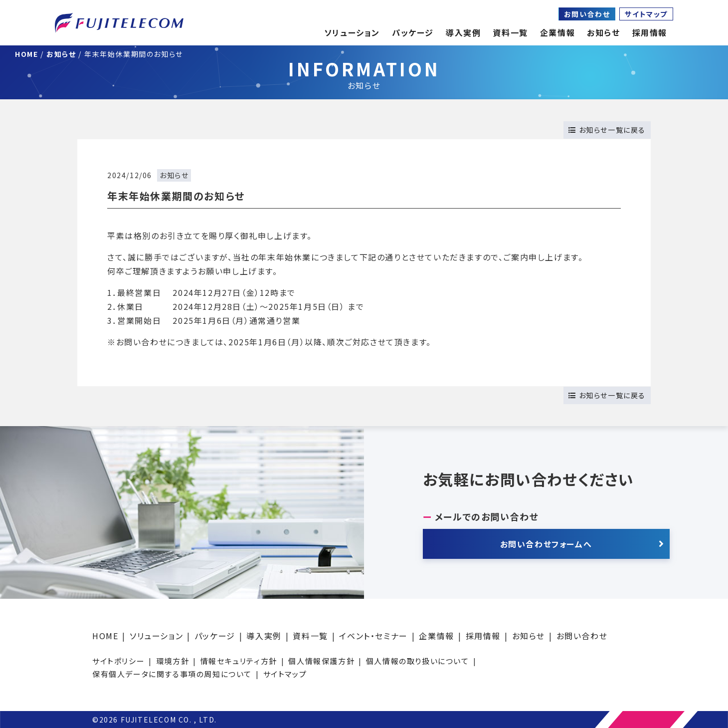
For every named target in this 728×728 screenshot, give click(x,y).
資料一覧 (310, 636)
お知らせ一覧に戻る (607, 130)
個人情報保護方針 (321, 661)
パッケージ (215, 636)
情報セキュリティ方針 (239, 661)
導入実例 (264, 636)
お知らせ (603, 32)
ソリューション (156, 636)
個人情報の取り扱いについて (418, 661)
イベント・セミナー (373, 636)
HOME (105, 636)
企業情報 (557, 32)
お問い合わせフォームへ (546, 544)
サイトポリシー (118, 661)
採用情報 (483, 636)
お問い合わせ (587, 14)
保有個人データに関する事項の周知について (172, 674)
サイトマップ (646, 14)
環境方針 (173, 661)
